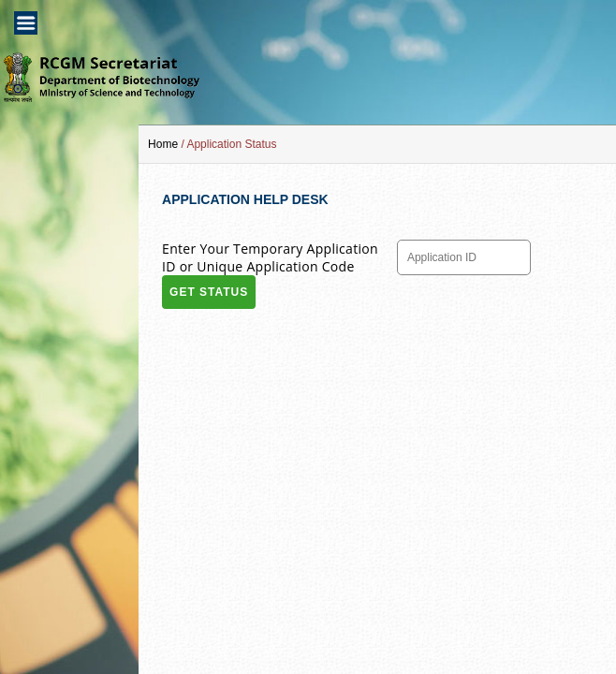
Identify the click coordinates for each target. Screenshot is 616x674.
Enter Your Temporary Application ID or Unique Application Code (270, 257)
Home (163, 144)
